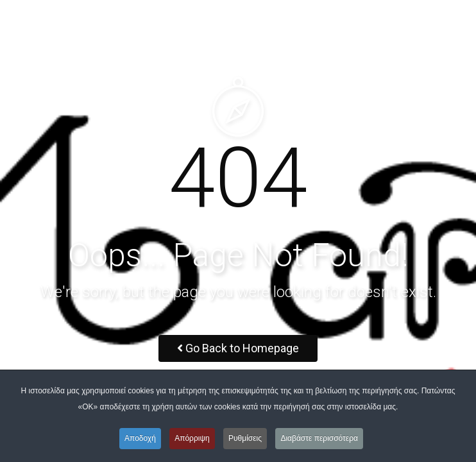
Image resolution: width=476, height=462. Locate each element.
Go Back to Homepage (238, 348)
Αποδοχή (140, 438)
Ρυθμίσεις (245, 438)
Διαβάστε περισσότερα (319, 438)
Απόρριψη (192, 438)
